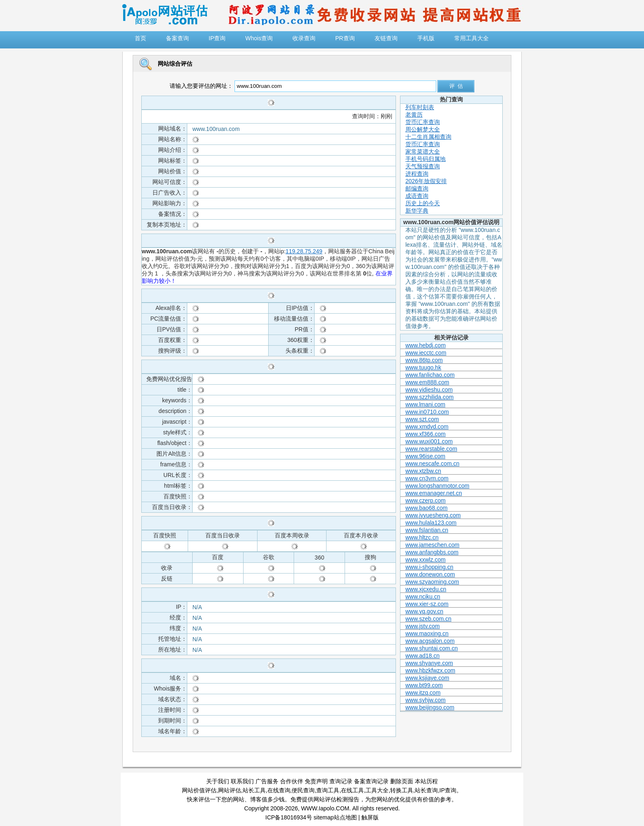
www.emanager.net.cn (434, 493)
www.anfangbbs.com (432, 552)
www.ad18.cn (422, 656)
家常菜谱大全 (423, 151)
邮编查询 (417, 188)
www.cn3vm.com (427, 478)
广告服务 (267, 781)
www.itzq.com (423, 693)
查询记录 (341, 781)
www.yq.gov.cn (424, 611)
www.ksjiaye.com (427, 678)
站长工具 (254, 790)
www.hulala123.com (431, 523)
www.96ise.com (425, 456)
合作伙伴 (292, 781)
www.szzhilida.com (429, 397)
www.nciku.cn (423, 597)
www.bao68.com (427, 508)
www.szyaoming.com (432, 582)
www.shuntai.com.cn (432, 648)
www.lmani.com (425, 404)
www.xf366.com (425, 434)
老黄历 (414, 115)
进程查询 (417, 174)
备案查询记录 (371, 781)
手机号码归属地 (425, 159)
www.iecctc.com (426, 353)
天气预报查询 (423, 166)
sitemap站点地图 (335, 817)
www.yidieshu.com (429, 390)
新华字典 (417, 211)
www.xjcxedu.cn (426, 589)
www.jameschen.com (432, 545)
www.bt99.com (424, 685)
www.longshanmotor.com (437, 486)
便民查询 (303, 790)
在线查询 (279, 790)
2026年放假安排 (426, 181)
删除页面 (402, 781)
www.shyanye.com (429, 663)
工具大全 (377, 790)
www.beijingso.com (430, 707)
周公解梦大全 (423, 129)
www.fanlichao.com (430, 375)
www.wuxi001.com (429, 441)
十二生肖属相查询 (428, 137)
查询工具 (328, 790)
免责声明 (316, 781)
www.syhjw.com (425, 700)
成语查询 (417, 196)
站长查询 (426, 790)
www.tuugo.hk (423, 367)
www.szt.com (422, 419)
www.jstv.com (423, 626)
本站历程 (426, 781)
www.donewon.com (430, 574)
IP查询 (448, 790)
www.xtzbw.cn (423, 471)
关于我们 (218, 781)
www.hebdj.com (425, 345)
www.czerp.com (425, 500)
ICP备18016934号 (289, 817)
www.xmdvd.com (427, 427)
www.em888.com (427, 382)
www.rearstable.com (431, 449)
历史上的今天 (423, 203)
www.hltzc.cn (422, 537)
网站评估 (230, 790)
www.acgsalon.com (430, 641)
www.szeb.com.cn (428, 619)
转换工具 (402, 790)
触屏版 (370, 817)
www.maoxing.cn (427, 633)
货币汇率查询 (423, 122)
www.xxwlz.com (425, 560)
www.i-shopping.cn (429, 567)
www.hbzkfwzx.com (430, 670)
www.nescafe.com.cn (432, 463)
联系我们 (242, 781)
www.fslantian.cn (427, 530)
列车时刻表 (420, 107)
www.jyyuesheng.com (433, 515)
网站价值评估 (199, 790)
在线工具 (352, 790)
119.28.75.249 (304, 251)
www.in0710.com (427, 412)
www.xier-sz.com (427, 604)
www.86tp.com (424, 360)
